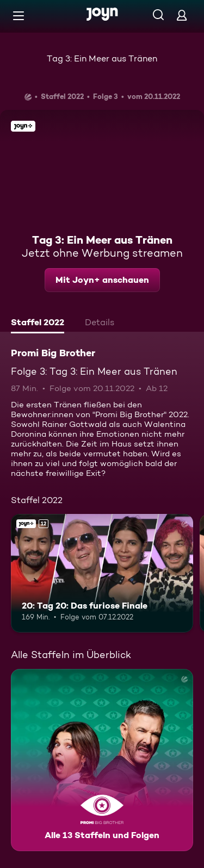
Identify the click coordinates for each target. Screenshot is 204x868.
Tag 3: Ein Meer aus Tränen (102, 58)
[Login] (182, 15)
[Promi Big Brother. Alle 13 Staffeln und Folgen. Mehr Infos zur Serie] (102, 760)
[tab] (38, 324)
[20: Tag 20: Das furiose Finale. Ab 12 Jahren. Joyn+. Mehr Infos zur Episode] (102, 573)
